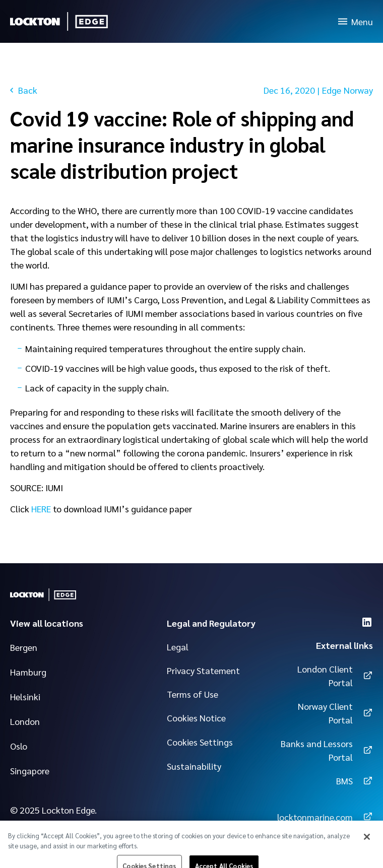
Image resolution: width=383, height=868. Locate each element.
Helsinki (25, 696)
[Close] (367, 843)
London (25, 721)
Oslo (19, 746)
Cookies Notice (196, 718)
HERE (41, 509)
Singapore (30, 771)
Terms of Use (193, 694)
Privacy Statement (203, 670)
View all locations (47, 623)
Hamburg (28, 672)
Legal (178, 647)
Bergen (24, 647)
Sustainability (194, 766)
